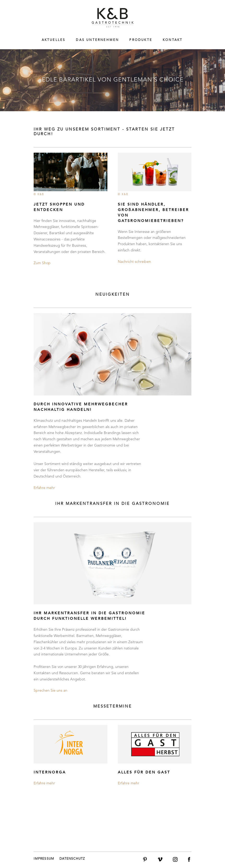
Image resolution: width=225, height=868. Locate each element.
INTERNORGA (50, 772)
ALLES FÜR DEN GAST (144, 772)
